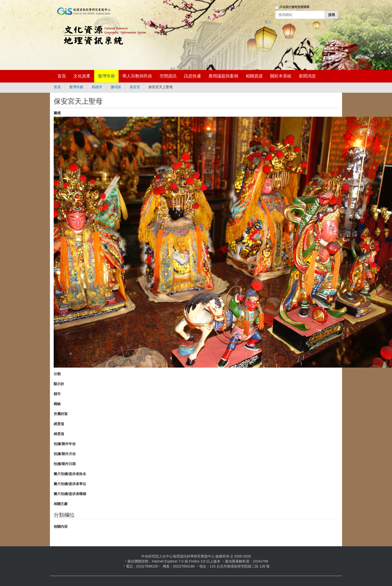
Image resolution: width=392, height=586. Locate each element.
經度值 (59, 424)
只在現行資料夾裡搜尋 (294, 7)
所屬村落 (61, 414)
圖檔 (57, 113)
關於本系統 (281, 76)
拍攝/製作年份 (65, 444)
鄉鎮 (57, 404)
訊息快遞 (193, 76)
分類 (57, 374)
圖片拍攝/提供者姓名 (70, 474)
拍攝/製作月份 (65, 454)
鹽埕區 (116, 87)
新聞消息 (307, 76)
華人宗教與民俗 (137, 76)
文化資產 (82, 76)
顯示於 (59, 384)
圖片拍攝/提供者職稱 (70, 494)
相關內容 (61, 527)
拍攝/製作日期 (65, 464)
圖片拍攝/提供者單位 (70, 484)
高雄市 (97, 87)
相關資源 (254, 76)
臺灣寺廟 (106, 76)
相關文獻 (61, 504)
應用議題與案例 (223, 76)
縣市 (57, 394)
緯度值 (59, 434)
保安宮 (135, 87)
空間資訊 (168, 76)
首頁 (62, 76)
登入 (268, 22)
